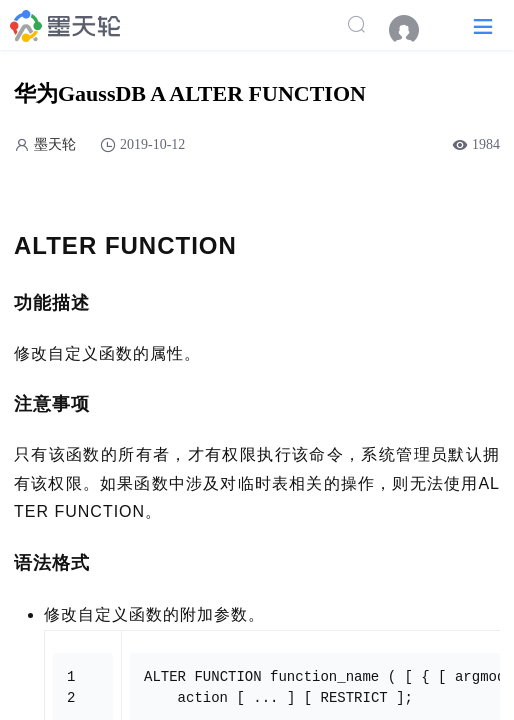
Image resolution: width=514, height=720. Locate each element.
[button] (483, 25)
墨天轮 (55, 144)
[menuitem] (414, 30)
